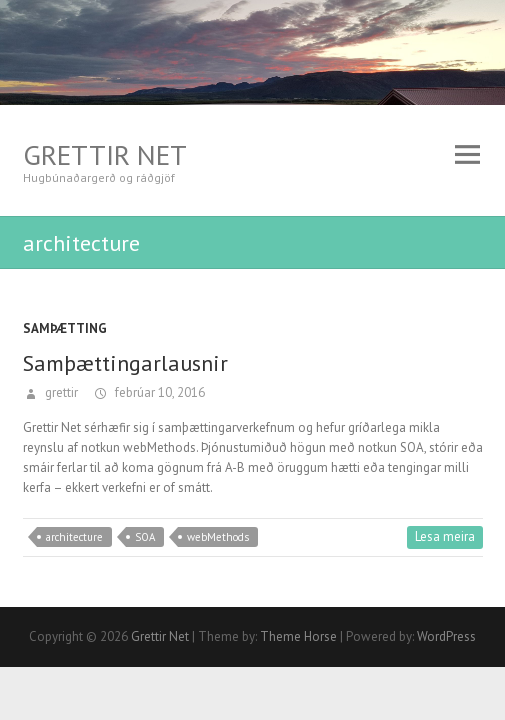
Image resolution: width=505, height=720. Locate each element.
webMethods (218, 537)
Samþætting (65, 328)
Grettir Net (105, 154)
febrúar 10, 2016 (158, 392)
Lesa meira (445, 536)
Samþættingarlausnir (125, 363)
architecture (74, 537)
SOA (145, 537)
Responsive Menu (468, 154)
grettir (60, 392)
